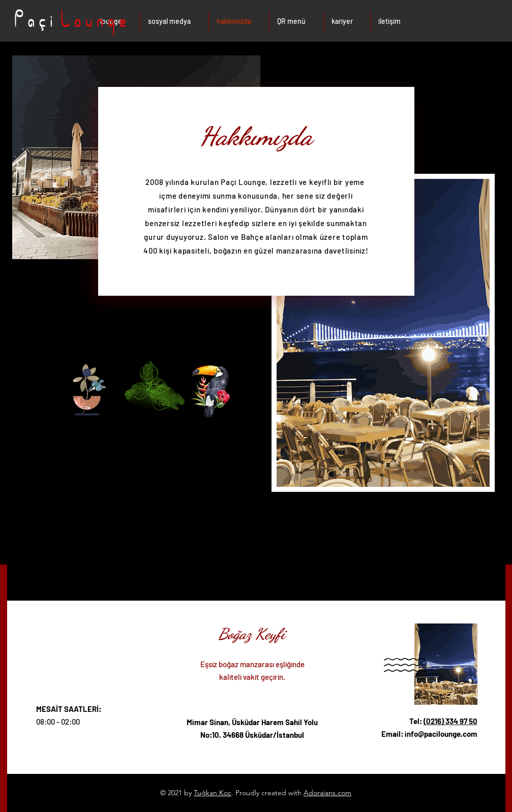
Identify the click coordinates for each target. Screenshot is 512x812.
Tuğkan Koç (213, 793)
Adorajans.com (327, 793)
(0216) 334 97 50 (450, 721)
